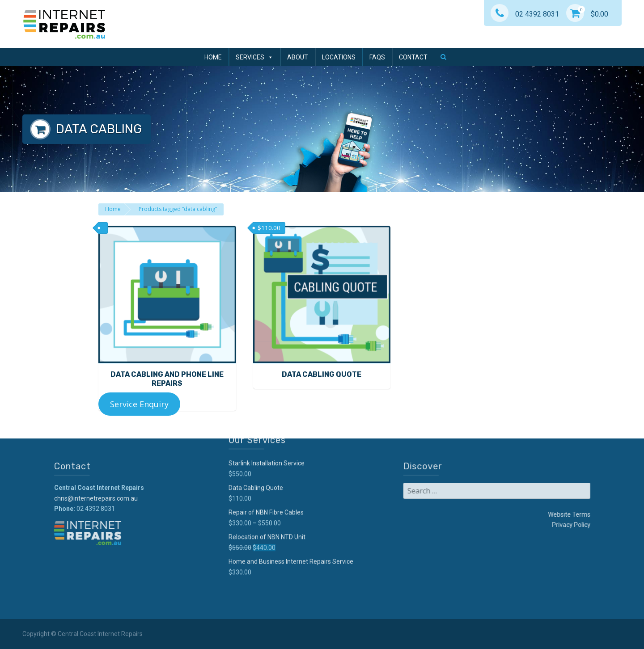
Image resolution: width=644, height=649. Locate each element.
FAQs (377, 57)
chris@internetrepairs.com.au (169, 498)
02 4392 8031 (525, 14)
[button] (443, 57)
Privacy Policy (498, 525)
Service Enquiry (139, 404)
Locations (339, 57)
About (298, 57)
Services (254, 57)
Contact (413, 57)
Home (213, 57)
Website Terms (496, 514)
